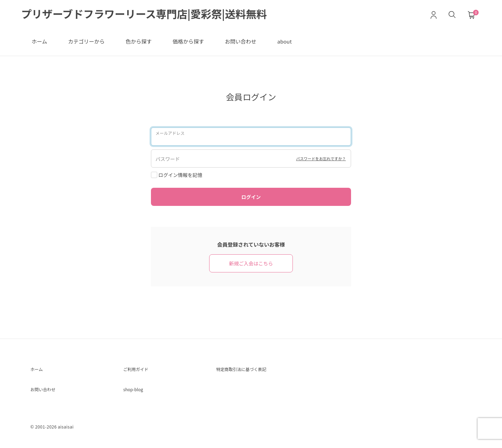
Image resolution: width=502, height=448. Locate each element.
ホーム (40, 41)
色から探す (139, 41)
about (284, 41)
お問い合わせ (241, 41)
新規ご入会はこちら (251, 263)
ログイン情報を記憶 (177, 175)
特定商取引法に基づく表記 (250, 370)
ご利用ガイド (140, 370)
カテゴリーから (86, 41)
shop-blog (137, 393)
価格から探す (188, 41)
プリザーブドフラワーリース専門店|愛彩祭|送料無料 (144, 14)
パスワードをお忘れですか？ (315, 158)
